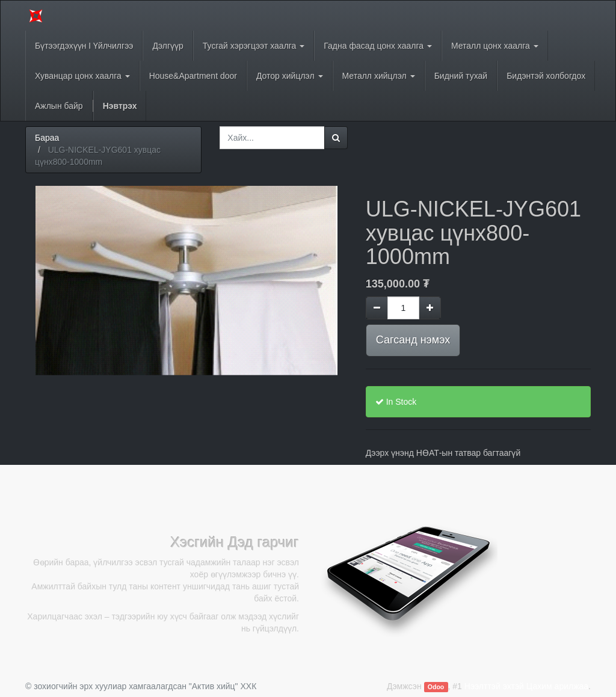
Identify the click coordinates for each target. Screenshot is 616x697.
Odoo (436, 687)
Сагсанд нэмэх (413, 340)
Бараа (47, 138)
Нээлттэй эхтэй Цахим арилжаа (526, 686)
